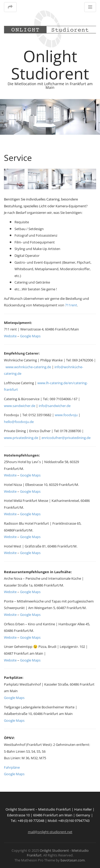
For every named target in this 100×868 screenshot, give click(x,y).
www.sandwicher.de (20, 406)
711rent (71, 305)
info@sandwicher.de (55, 406)
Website (10, 336)
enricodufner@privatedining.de (66, 438)
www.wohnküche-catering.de (28, 367)
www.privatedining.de (21, 438)
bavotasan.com (73, 860)
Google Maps (30, 336)
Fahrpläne (12, 767)
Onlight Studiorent (50, 65)
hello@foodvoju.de (19, 422)
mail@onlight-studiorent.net (50, 832)
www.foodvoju (66, 415)
